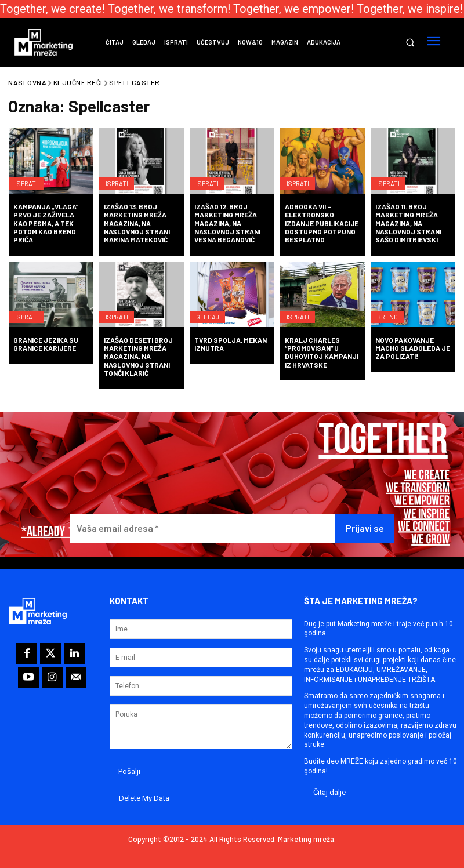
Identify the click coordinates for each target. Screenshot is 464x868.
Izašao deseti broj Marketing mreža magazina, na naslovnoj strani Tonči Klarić (138, 357)
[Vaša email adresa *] (202, 529)
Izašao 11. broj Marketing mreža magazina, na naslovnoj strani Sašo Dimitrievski (408, 223)
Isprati (29, 179)
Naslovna (27, 82)
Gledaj (211, 312)
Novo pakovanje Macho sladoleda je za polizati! (413, 348)
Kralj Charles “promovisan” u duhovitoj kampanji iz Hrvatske (322, 352)
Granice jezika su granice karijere (46, 344)
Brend (390, 312)
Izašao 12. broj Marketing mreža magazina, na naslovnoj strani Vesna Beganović (227, 223)
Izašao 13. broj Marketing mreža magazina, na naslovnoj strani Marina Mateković (137, 223)
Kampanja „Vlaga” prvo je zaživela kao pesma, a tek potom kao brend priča (46, 223)
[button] (410, 43)
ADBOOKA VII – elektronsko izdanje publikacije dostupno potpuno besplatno (322, 223)
